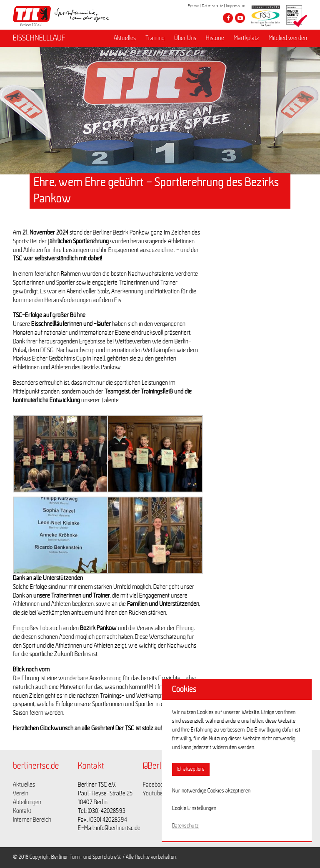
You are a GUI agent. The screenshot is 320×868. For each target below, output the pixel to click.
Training (155, 38)
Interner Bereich (32, 820)
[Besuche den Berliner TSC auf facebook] (228, 18)
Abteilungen (27, 802)
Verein (21, 793)
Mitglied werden (288, 38)
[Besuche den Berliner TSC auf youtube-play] (240, 18)
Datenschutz (213, 6)
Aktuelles (125, 38)
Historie (215, 38)
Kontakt (22, 811)
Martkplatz (246, 38)
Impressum (236, 6)
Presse (194, 6)
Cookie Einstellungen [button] (194, 808)
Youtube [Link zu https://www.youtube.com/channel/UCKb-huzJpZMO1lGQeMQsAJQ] (153, 793)
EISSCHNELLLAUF (39, 38)
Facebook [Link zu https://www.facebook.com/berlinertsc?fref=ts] (155, 785)
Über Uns (185, 38)
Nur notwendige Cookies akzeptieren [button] (211, 791)
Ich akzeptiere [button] (191, 769)
